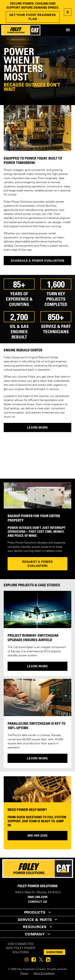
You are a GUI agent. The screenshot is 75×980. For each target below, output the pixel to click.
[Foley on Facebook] (34, 961)
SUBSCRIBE (54, 952)
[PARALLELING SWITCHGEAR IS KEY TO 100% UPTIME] (37, 697)
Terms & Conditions (44, 974)
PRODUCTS (35, 912)
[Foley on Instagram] (27, 961)
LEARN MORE (37, 427)
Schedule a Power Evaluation (37, 261)
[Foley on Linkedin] (48, 961)
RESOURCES (35, 927)
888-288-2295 (38, 835)
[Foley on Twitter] (41, 961)
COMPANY (35, 934)
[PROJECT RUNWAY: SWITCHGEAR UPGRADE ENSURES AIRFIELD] (37, 609)
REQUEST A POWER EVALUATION (37, 564)
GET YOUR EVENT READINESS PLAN (33, 17)
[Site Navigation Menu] (68, 30)
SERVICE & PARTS (35, 920)
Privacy (24, 974)
